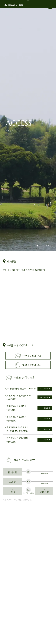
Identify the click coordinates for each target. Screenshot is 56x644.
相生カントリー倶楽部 (12, 5)
